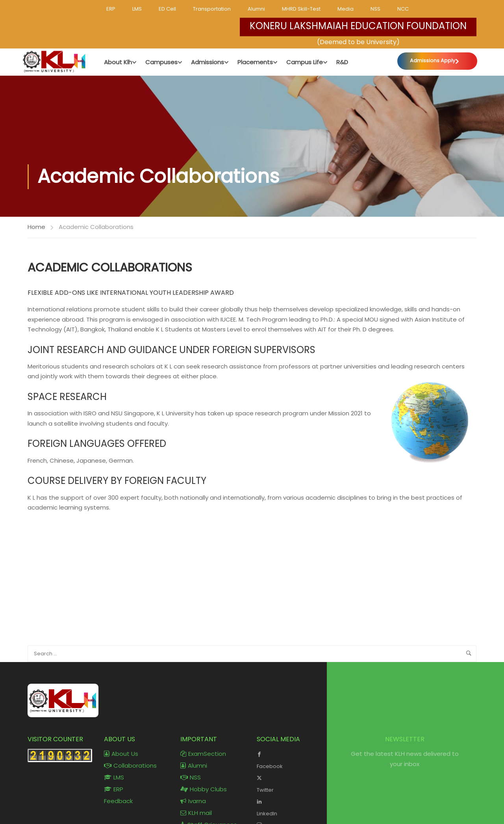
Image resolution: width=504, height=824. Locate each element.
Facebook (289, 760)
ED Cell (167, 9)
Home (36, 227)
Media (346, 9)
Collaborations (130, 766)
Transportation (212, 9)
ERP (111, 9)
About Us (121, 754)
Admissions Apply (432, 61)
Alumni (256, 9)
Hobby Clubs (204, 790)
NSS (375, 9)
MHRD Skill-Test (301, 9)
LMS (137, 9)
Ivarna (193, 801)
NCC (403, 9)
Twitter (289, 783)
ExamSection (203, 754)
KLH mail (196, 813)
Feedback (118, 801)
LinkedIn (289, 807)
